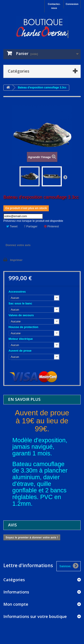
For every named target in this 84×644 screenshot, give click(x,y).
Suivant (65, 177)
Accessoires (17, 292)
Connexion (72, 4)
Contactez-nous (54, 6)
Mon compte (16, 604)
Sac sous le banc (21, 303)
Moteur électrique (21, 339)
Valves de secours (22, 315)
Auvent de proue (20, 351)
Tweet (12, 226)
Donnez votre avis (18, 245)
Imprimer (16, 260)
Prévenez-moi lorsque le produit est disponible (33, 221)
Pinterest (52, 226)
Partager (31, 226)
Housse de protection (24, 327)
